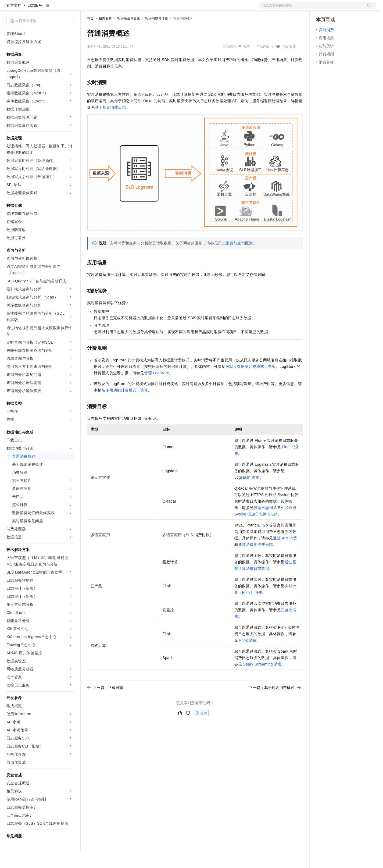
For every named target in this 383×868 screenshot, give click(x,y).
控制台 (335, 9)
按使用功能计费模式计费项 (125, 407)
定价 (116, 9)
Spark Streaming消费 (262, 681)
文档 (311, 9)
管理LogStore (157, 390)
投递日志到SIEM (269, 525)
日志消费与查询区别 (235, 260)
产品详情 (263, 64)
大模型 (55, 9)
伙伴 (146, 9)
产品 (70, 9)
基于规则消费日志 (110, 124)
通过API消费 (285, 555)
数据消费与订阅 (156, 36)
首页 (90, 36)
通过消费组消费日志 (256, 562)
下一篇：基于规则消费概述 (275, 705)
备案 (322, 9)
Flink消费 (248, 657)
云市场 (131, 9)
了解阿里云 (177, 9)
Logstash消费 (247, 495)
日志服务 (35, 23)
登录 (367, 9)
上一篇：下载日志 (105, 705)
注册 (348, 9)
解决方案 (87, 9)
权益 (103, 9)
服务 (159, 9)
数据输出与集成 (128, 36)
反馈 (201, 730)
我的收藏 (289, 64)
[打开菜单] (9, 9)
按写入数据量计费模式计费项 (251, 384)
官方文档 (14, 23)
